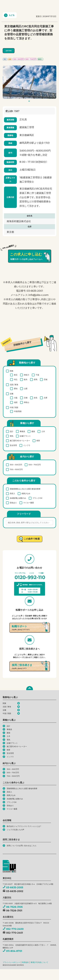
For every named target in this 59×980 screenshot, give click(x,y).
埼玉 (16, 379)
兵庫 (46, 398)
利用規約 (25, 962)
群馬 (36, 379)
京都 (26, 398)
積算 (38, 440)
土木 (43, 431)
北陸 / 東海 (14, 384)
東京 (16, 375)
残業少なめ (26, 493)
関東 (12, 371)
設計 (12, 431)
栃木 (26, 379)
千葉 (37, 375)
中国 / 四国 (14, 407)
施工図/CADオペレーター (20, 440)
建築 (33, 431)
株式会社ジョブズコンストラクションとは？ (24, 826)
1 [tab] (30, 102)
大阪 (16, 398)
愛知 (16, 388)
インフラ (27, 445)
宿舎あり (13, 503)
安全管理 (13, 445)
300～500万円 (16, 465)
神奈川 (27, 375)
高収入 (12, 493)
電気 (12, 436)
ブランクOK (37, 498)
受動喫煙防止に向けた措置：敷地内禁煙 (25, 489)
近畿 (12, 394)
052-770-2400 (13, 929)
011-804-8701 (12, 951)
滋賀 (16, 402)
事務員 (22, 431)
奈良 (36, 398)
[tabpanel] (29, 82)
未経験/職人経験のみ (18, 498)
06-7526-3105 (13, 907)
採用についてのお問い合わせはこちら (22, 846)
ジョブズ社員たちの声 (15, 830)
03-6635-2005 (13, 887)
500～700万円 (35, 465)
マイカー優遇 (28, 503)
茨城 (46, 379)
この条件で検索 (32, 539)
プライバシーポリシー (11, 962)
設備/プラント (25, 436)
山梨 (26, 388)
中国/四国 (18, 411)
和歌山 (27, 402)
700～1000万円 (16, 469)
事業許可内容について (39, 962)
